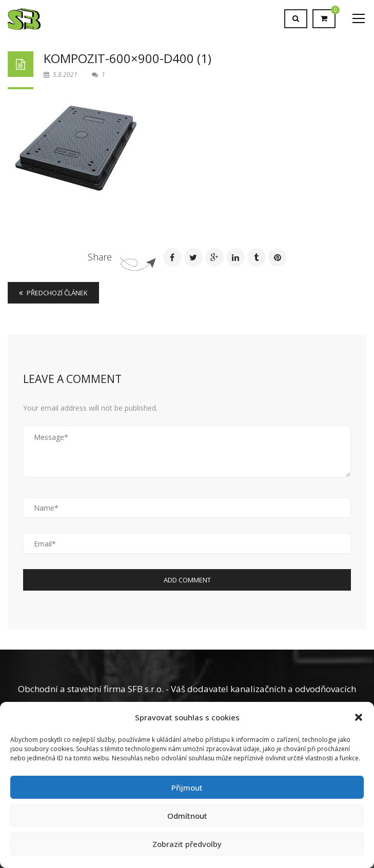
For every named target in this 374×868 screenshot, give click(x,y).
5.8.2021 (61, 75)
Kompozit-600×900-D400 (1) (127, 58)
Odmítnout (187, 816)
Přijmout (187, 788)
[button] (359, 717)
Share (100, 257)
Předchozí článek (53, 293)
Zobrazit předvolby (187, 844)
